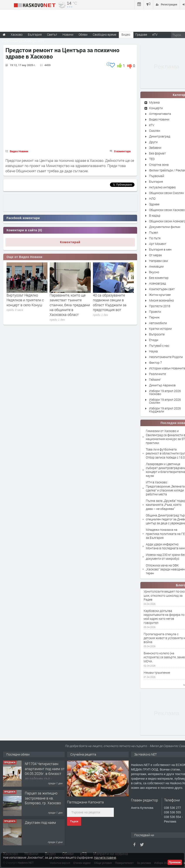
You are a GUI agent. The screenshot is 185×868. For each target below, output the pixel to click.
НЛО (152, 199)
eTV (152, 125)
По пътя (155, 238)
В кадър (155, 215)
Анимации (156, 266)
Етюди (154, 340)
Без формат (157, 153)
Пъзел (154, 232)
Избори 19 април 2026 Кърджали (165, 410)
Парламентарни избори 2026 (23, 41)
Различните (157, 374)
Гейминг (155, 380)
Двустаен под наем (40, 822)
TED (152, 159)
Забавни (155, 148)
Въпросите (157, 334)
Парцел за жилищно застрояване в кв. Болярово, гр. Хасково (43, 798)
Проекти (155, 312)
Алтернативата (160, 114)
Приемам (175, 862)
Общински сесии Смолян (166, 193)
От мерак (156, 255)
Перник (154, 317)
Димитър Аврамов (162, 385)
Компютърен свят (162, 289)
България (156, 182)
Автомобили (158, 323)
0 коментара (122, 151)
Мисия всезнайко (161, 300)
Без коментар (159, 278)
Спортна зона (159, 165)
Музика (154, 102)
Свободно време (104, 34)
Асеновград (157, 283)
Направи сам (158, 261)
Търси (74, 821)
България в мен (160, 249)
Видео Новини (19, 151)
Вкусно (154, 272)
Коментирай (70, 242)
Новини (68, 34)
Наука (153, 351)
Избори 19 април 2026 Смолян (165, 401)
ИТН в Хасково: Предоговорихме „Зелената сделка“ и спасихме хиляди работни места (165, 488)
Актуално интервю (162, 187)
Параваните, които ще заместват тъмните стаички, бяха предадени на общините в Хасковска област (70, 305)
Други (153, 142)
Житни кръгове (160, 295)
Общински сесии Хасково (167, 210)
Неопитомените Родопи (166, 357)
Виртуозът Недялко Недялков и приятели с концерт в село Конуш (25, 300)
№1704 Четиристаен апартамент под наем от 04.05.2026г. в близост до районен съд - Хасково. (45, 773)
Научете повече (105, 857)
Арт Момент (158, 244)
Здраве (154, 204)
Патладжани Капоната (85, 802)
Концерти (156, 108)
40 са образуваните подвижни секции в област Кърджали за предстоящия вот (110, 302)
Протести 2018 (160, 306)
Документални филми (165, 227)
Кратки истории (160, 329)
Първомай (157, 176)
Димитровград (160, 136)
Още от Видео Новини (24, 257)
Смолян (155, 131)
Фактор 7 (156, 363)
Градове (141, 34)
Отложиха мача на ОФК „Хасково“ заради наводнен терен (165, 569)
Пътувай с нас (159, 346)
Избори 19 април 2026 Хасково (165, 392)
